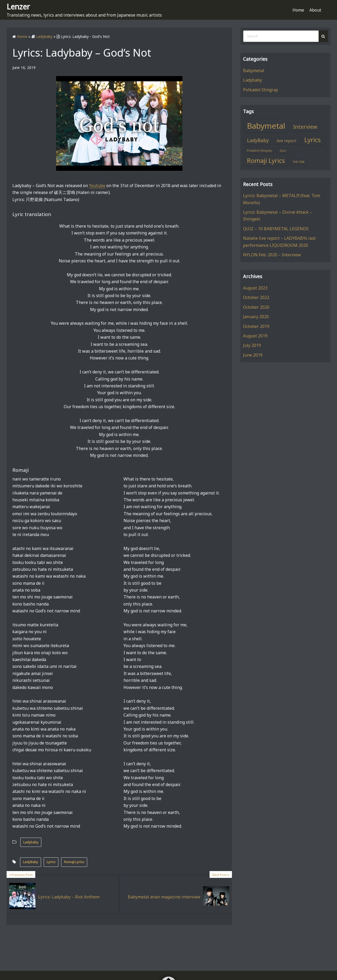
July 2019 (252, 345)
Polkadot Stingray (261, 90)
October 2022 (256, 297)
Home (298, 10)
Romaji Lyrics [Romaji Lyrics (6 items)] (266, 161)
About (315, 10)
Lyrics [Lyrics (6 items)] (313, 140)
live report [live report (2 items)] (287, 141)
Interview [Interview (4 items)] (305, 127)
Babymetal (254, 71)
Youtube (97, 186)
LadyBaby (31, 862)
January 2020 (256, 317)
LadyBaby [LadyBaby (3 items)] (258, 140)
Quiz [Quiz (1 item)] (283, 151)
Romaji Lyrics (74, 862)
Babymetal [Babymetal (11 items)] (266, 126)
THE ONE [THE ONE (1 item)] (299, 162)
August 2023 (255, 288)
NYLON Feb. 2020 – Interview (272, 255)
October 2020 (256, 307)
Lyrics (51, 862)
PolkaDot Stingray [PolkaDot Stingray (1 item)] (259, 151)
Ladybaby (31, 842)
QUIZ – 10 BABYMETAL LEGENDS (276, 229)
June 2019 (253, 355)
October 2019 (256, 326)
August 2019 (255, 336)
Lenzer (18, 6)
